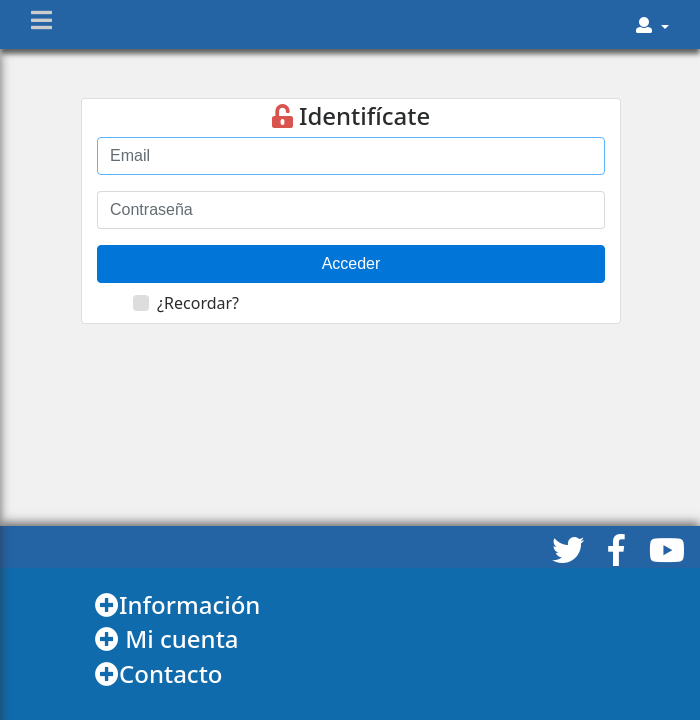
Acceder (351, 263)
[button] (652, 25)
